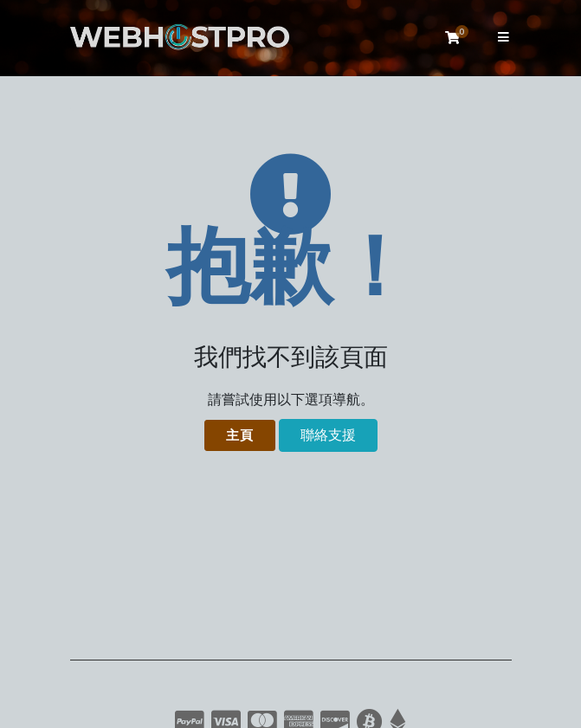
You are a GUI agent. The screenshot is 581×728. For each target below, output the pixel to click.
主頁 (240, 435)
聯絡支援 (328, 435)
